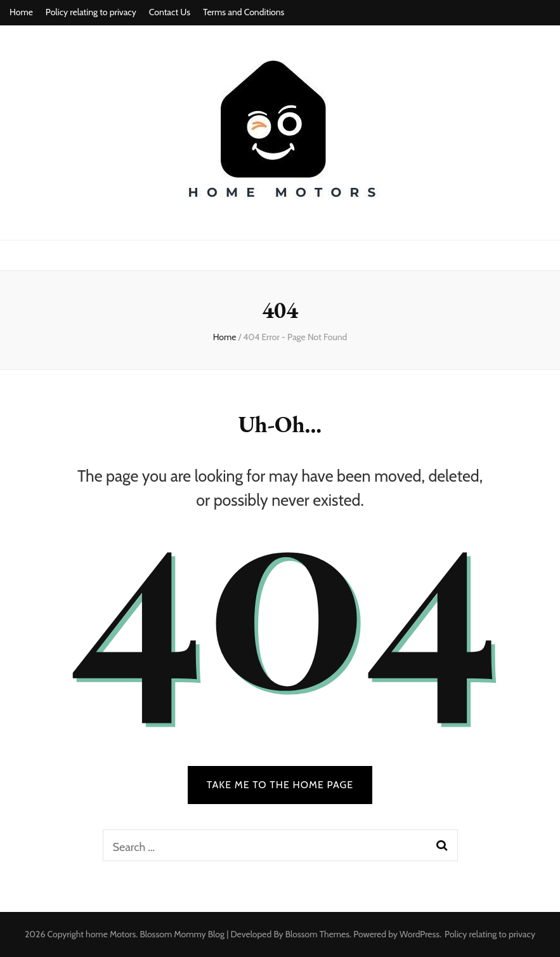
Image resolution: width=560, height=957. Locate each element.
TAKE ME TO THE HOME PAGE (280, 785)
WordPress (420, 934)
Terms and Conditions (244, 12)
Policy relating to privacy (91, 12)
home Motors (111, 934)
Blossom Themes (317, 934)
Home (21, 12)
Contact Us (170, 12)
